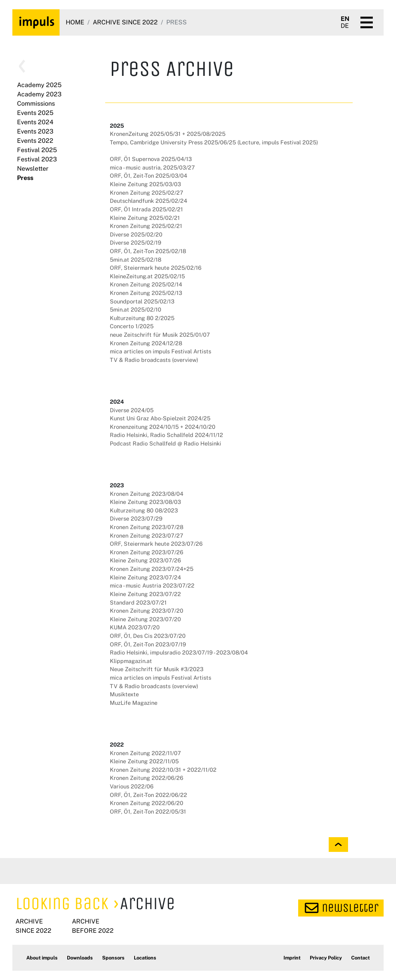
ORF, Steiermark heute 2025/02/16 (156, 268)
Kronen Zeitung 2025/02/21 (146, 226)
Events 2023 (35, 131)
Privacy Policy (326, 958)
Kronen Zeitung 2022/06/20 (147, 803)
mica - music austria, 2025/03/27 (152, 167)
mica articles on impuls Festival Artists (160, 351)
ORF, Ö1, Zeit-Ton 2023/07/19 (148, 644)
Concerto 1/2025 (132, 326)
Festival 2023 (37, 159)
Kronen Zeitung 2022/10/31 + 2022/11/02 (163, 770)
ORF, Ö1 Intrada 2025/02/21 (146, 209)
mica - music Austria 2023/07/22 (152, 585)
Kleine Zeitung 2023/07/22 (145, 594)
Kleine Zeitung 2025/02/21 (145, 218)
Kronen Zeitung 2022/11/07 (145, 753)
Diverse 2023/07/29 (136, 518)
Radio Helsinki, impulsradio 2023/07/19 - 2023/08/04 (179, 652)
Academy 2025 (39, 85)
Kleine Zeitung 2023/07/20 (145, 619)
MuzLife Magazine (134, 703)
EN (345, 19)
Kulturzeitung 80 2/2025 (142, 318)
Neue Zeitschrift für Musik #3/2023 (157, 669)
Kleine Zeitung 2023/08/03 (145, 502)
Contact (360, 958)
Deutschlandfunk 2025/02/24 (148, 201)
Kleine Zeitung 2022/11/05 (144, 761)
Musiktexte (124, 694)
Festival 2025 (37, 150)
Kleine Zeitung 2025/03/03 (145, 184)
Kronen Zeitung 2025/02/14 (146, 284)
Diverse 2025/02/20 (136, 234)
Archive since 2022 (125, 22)
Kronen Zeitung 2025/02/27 (147, 193)
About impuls (42, 958)
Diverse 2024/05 (132, 410)
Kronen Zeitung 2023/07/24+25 (152, 569)
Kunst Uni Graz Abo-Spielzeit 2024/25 (160, 418)
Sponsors (113, 958)
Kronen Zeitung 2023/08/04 (147, 494)
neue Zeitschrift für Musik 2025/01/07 (160, 335)
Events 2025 (35, 113)
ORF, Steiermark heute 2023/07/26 (156, 544)
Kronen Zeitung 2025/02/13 (146, 293)
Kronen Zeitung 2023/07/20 (147, 611)
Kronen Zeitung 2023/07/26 (147, 552)
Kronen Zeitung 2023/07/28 (147, 527)
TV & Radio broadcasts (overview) (154, 360)
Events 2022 (35, 141)
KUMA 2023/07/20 (135, 627)
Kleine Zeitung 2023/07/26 (145, 560)
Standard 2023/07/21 (138, 602)
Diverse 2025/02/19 (136, 242)
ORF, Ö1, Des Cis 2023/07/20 (148, 636)
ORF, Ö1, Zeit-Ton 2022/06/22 (148, 795)
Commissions (36, 104)
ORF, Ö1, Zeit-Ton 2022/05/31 (148, 811)
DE (345, 26)
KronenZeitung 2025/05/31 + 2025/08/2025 (168, 134)
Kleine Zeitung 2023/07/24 (145, 577)
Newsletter (33, 169)
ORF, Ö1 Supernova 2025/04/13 (151, 159)
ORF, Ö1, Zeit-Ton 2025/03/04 (148, 176)
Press (25, 178)
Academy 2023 (39, 94)
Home (75, 22)
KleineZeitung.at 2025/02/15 (147, 276)
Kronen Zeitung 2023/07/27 (147, 535)
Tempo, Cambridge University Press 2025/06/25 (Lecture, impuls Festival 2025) (214, 142)
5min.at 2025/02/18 (136, 260)
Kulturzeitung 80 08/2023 (144, 510)
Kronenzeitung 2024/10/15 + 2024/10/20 (163, 427)
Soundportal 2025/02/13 (142, 301)
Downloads (80, 958)
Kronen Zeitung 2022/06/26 (147, 778)
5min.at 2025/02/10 (136, 309)
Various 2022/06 (132, 786)
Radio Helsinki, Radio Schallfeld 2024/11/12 (166, 435)
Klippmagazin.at (131, 661)
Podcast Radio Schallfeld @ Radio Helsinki (166, 443)
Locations (145, 958)
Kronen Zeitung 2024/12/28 (146, 343)
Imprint (292, 958)
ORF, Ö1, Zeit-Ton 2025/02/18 (148, 251)
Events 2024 (35, 122)
